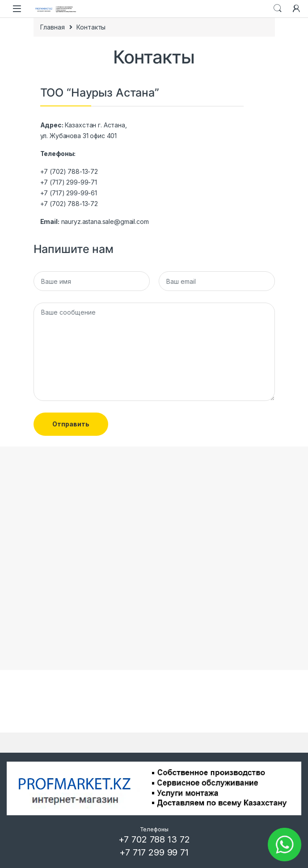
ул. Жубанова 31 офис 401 (79, 136)
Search (278, 8)
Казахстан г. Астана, (96, 125)
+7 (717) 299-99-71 (69, 182)
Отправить (71, 424)
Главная (53, 27)
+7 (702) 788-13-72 (69, 171)
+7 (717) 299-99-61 (69, 193)
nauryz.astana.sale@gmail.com (105, 221)
